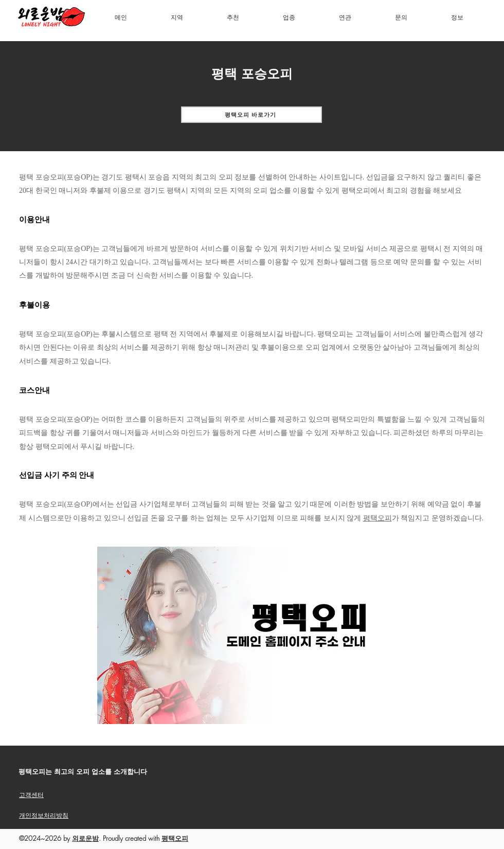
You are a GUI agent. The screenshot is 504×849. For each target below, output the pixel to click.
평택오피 (377, 518)
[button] (177, 17)
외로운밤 (85, 838)
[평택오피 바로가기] (251, 115)
